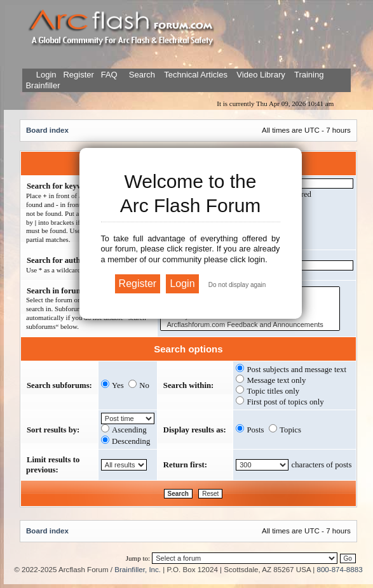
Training (309, 75)
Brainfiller (43, 85)
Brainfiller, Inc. (138, 569)
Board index (47, 130)
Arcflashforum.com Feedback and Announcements (250, 325)
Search (141, 75)
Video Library (261, 75)
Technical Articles (196, 75)
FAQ (108, 75)
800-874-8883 (339, 569)
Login (46, 75)
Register (78, 75)
